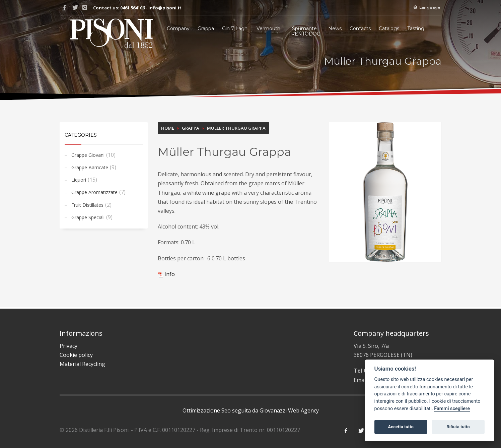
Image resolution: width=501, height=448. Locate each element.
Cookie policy (76, 355)
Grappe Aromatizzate (94, 192)
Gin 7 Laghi (235, 28)
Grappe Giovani (88, 155)
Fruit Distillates (87, 205)
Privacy (68, 346)
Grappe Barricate (90, 167)
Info (166, 274)
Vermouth (268, 28)
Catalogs (389, 28)
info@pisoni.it (165, 8)
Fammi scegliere (452, 409)
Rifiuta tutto (458, 427)
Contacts (360, 28)
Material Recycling (82, 364)
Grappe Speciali (88, 217)
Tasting (416, 28)
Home (168, 128)
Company (178, 28)
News (335, 28)
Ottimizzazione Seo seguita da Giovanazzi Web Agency (251, 410)
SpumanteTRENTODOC (304, 31)
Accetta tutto (401, 427)
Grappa (206, 28)
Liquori (79, 180)
